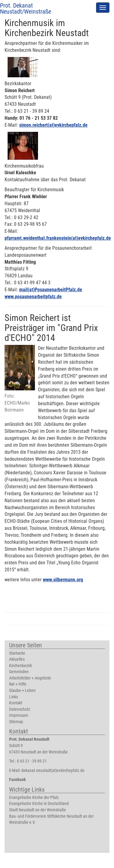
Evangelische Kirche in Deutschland (39, 804)
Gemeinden (19, 672)
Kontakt (16, 703)
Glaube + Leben (22, 691)
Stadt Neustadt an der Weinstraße (38, 810)
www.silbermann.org (63, 580)
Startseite (17, 653)
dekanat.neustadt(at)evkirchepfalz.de (53, 771)
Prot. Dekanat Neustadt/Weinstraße (26, 8)
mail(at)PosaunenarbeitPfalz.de (51, 290)
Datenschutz (20, 709)
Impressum (19, 715)
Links (14, 697)
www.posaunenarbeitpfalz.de (33, 297)
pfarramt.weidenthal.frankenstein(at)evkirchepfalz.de (58, 238)
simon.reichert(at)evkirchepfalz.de (53, 125)
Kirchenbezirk (21, 666)
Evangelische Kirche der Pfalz (34, 798)
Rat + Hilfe (18, 684)
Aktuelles (17, 659)
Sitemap (16, 722)
